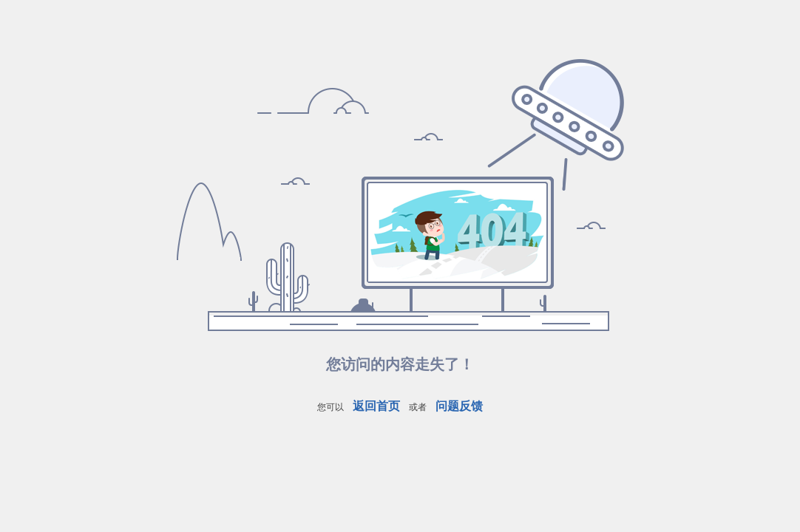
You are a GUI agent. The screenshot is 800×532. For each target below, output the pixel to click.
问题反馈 (459, 406)
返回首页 (376, 406)
